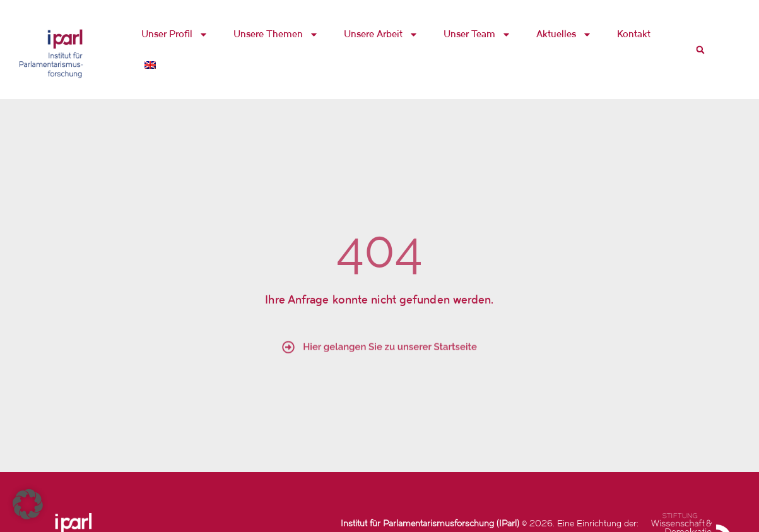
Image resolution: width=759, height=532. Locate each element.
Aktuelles (564, 34)
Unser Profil (175, 34)
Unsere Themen (276, 34)
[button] (700, 50)
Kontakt (634, 34)
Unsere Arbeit (381, 34)
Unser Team (477, 34)
